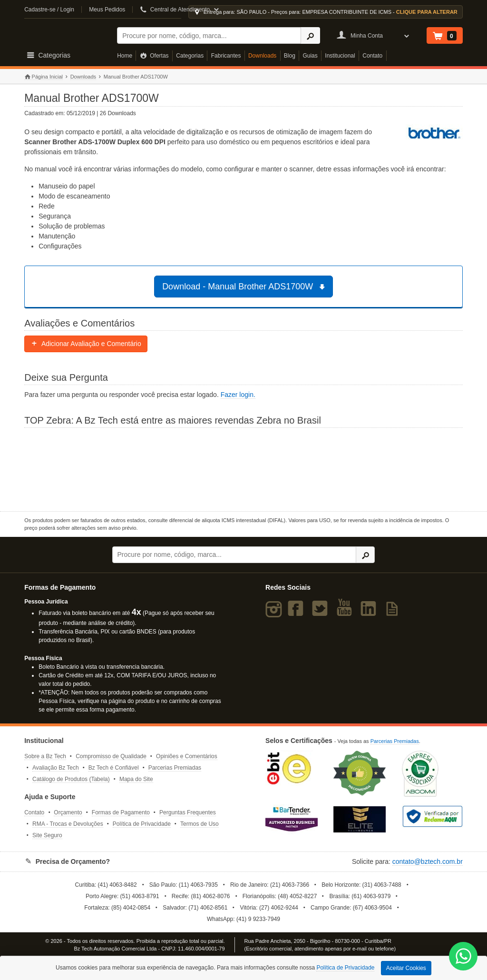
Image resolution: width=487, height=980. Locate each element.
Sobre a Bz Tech (45, 756)
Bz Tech (65, 34)
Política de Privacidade (142, 824)
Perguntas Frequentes (188, 812)
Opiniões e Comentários (187, 756)
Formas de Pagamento (121, 812)
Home (125, 56)
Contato (372, 56)
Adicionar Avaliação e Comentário (86, 344)
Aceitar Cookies (406, 968)
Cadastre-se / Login (49, 10)
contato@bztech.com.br (428, 861)
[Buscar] (209, 35)
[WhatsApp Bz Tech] (463, 957)
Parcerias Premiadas (175, 768)
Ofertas (154, 56)
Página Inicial (44, 77)
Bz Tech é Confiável (114, 768)
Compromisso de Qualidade (111, 756)
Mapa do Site (136, 779)
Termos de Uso (200, 824)
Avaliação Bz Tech (56, 768)
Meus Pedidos (107, 10)
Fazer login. (238, 395)
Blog (290, 56)
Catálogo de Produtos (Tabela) (71, 779)
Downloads (262, 56)
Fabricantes (226, 56)
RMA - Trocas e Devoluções (68, 824)
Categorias (190, 56)
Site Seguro (47, 835)
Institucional (340, 56)
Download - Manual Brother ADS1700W (245, 287)
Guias (310, 56)
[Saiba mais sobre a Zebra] (243, 468)
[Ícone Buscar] (310, 35)
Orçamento (68, 812)
